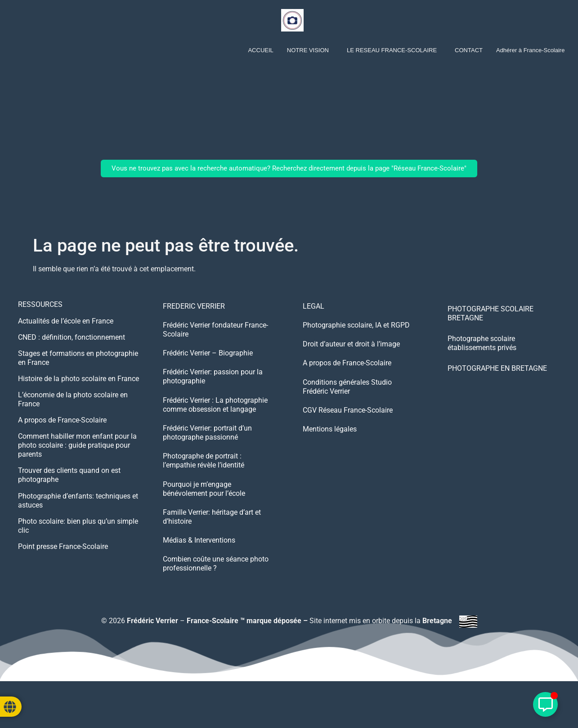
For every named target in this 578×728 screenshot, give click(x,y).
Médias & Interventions (199, 573)
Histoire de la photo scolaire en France (78, 386)
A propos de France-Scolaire (62, 431)
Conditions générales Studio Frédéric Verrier (347, 402)
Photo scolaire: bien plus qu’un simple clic (78, 544)
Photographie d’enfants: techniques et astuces (78, 517)
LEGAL (314, 308)
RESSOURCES (40, 305)
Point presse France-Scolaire (63, 566)
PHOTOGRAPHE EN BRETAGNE (497, 368)
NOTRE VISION (308, 50)
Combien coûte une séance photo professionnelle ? (216, 600)
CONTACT (469, 50)
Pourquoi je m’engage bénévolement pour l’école (204, 515)
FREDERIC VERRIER (194, 308)
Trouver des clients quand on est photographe (69, 490)
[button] (310, 50)
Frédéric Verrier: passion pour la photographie (213, 389)
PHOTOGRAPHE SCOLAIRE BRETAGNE (491, 313)
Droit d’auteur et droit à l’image (351, 353)
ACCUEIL (260, 50)
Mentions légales (330, 452)
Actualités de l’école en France (66, 323)
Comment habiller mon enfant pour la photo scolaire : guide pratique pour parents (77, 458)
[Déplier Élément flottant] (545, 704)
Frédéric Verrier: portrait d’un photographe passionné (207, 452)
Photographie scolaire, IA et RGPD (356, 330)
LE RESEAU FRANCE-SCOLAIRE (392, 50)
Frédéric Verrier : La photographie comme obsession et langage (215, 420)
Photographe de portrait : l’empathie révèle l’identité (204, 483)
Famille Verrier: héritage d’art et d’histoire (212, 546)
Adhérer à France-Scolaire (530, 50)
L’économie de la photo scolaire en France (73, 409)
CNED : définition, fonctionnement (72, 341)
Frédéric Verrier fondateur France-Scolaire (215, 335)
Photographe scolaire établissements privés (482, 343)
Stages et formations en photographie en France (78, 364)
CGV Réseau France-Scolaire (348, 429)
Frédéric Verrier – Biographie (208, 362)
